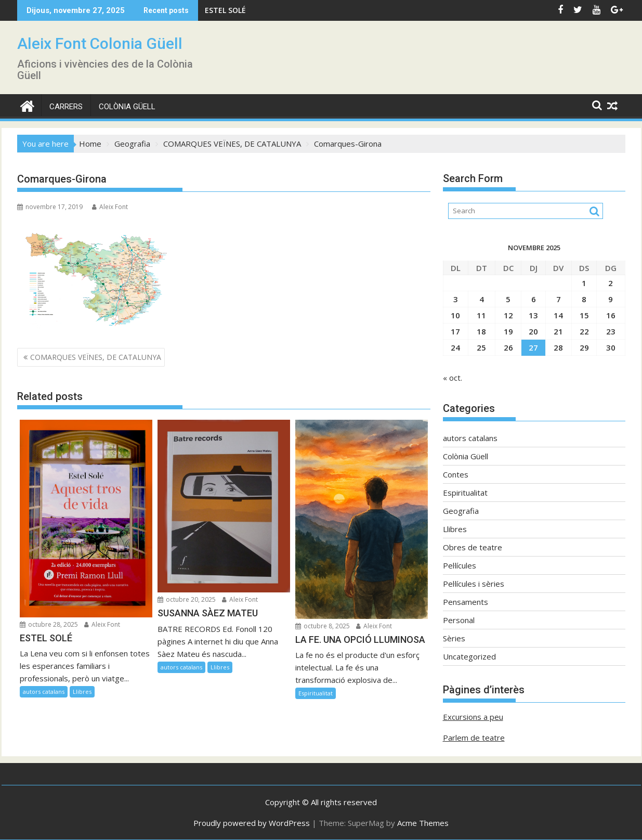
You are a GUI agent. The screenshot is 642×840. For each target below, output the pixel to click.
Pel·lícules (460, 565)
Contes (456, 474)
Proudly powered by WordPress (252, 823)
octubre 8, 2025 (323, 626)
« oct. (453, 378)
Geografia (461, 511)
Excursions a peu (473, 717)
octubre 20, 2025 (187, 599)
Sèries (454, 638)
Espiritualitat (316, 693)
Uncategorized (469, 656)
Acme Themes (423, 823)
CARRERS (66, 107)
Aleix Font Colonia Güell (100, 43)
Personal (459, 620)
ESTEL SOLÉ (225, 10)
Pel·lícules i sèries (474, 584)
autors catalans (44, 692)
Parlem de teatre (474, 738)
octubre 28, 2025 (49, 624)
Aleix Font (110, 207)
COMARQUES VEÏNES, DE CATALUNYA (96, 357)
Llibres (82, 692)
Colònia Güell (127, 107)
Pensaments (466, 602)
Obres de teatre (473, 547)
